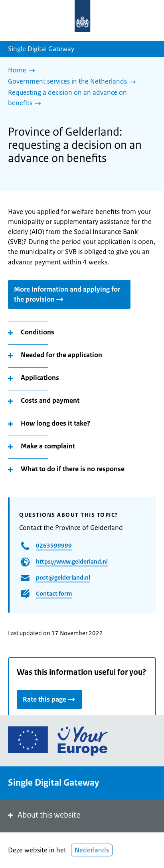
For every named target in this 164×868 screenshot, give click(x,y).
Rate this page (49, 699)
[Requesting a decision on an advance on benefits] (79, 98)
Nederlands (92, 850)
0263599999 (54, 545)
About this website (43, 815)
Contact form (54, 593)
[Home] (24, 71)
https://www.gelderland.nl (72, 561)
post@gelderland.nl (63, 577)
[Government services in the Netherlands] (74, 82)
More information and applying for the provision (67, 294)
